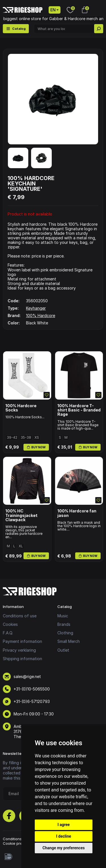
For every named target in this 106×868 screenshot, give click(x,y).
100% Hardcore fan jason (77, 513)
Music (63, 616)
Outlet (63, 650)
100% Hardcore (41, 315)
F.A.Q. (8, 633)
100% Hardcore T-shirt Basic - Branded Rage (79, 410)
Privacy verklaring (19, 650)
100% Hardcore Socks (21, 408)
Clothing (65, 633)
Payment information (22, 641)
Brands (64, 624)
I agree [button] (63, 825)
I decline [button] (63, 836)
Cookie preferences (21, 843)
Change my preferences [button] (63, 848)
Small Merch (69, 641)
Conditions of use (20, 616)
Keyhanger (36, 308)
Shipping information (22, 659)
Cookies (10, 624)
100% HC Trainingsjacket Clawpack (21, 515)
